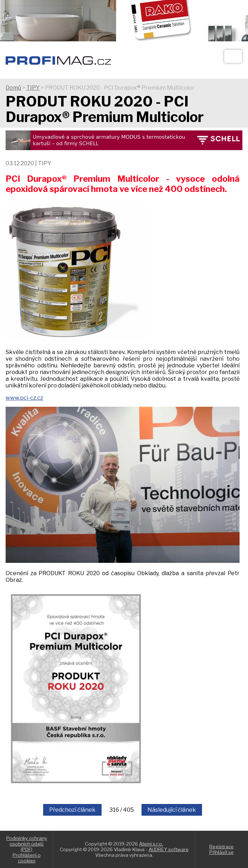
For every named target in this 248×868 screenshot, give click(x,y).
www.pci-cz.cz (24, 398)
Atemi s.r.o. (151, 844)
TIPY (33, 88)
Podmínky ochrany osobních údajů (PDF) (27, 844)
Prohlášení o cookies (27, 858)
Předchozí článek (72, 810)
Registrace (221, 847)
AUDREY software (169, 849)
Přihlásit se (221, 852)
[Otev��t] (233, 56)
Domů (13, 88)
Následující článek (172, 810)
